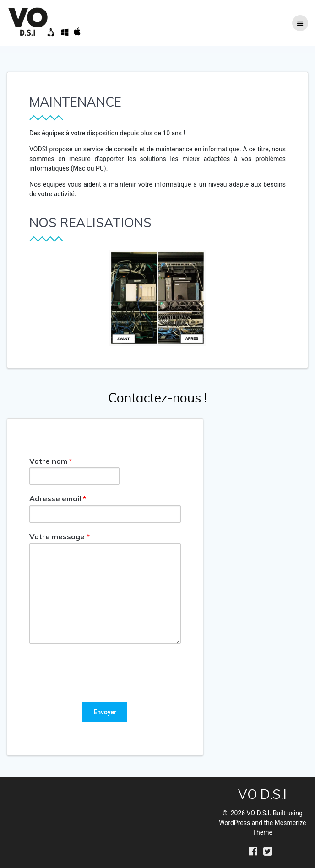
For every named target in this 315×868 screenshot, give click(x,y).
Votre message (60, 536)
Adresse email (58, 498)
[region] (157, 298)
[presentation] (99, 687)
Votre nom (51, 461)
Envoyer (105, 712)
